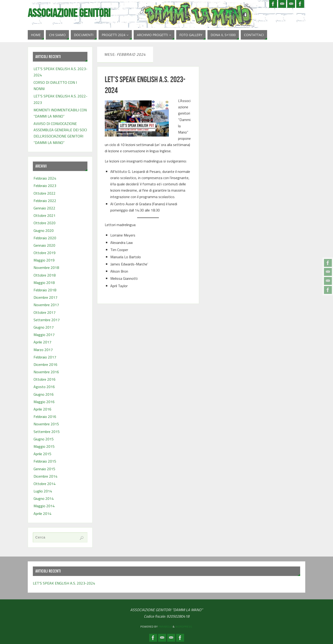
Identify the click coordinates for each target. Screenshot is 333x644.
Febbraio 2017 (45, 357)
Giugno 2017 (44, 327)
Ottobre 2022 (45, 193)
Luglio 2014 (43, 491)
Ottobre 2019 (45, 253)
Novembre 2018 (46, 268)
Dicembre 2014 (45, 476)
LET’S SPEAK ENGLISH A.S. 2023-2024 (64, 583)
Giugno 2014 (44, 498)
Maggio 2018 (44, 283)
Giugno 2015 (44, 439)
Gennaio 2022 (44, 208)
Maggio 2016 (44, 402)
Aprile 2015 (42, 454)
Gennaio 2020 (44, 245)
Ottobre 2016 (45, 379)
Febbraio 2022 (45, 201)
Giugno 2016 (44, 394)
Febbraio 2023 (45, 186)
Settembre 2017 (47, 320)
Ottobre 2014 (45, 484)
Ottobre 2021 (45, 215)
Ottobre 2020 (45, 223)
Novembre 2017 (46, 305)
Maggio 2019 (44, 260)
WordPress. (184, 627)
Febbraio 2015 (45, 461)
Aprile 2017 (42, 342)
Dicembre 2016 (45, 364)
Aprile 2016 (42, 409)
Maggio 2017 (44, 335)
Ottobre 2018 (45, 275)
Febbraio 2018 (45, 290)
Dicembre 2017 (45, 297)
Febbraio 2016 (45, 417)
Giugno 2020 (44, 230)
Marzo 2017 (43, 350)
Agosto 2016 (44, 387)
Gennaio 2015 (44, 469)
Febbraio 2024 (45, 178)
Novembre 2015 (46, 424)
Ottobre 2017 (45, 312)
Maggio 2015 (44, 446)
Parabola (165, 627)
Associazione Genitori (69, 13)
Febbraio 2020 (45, 238)
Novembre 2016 (46, 372)
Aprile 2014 (42, 513)
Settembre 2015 (47, 432)
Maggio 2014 (44, 506)
